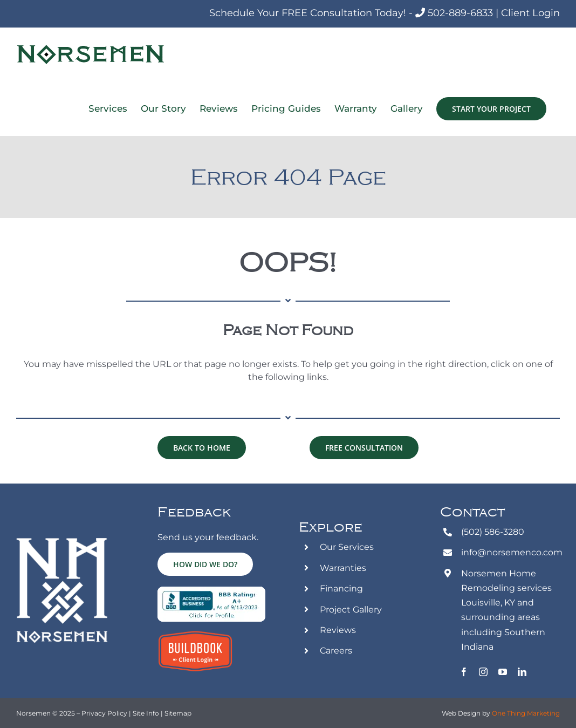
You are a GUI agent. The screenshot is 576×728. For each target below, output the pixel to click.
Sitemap (178, 713)
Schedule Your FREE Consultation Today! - (312, 13)
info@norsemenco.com (512, 552)
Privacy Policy (104, 713)
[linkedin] (522, 672)
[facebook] (464, 672)
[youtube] (503, 672)
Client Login (530, 13)
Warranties (343, 568)
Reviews (338, 630)
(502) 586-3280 (493, 532)
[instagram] (483, 672)
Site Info (147, 713)
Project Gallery (351, 610)
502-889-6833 (460, 13)
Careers (336, 651)
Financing (341, 588)
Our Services (347, 547)
